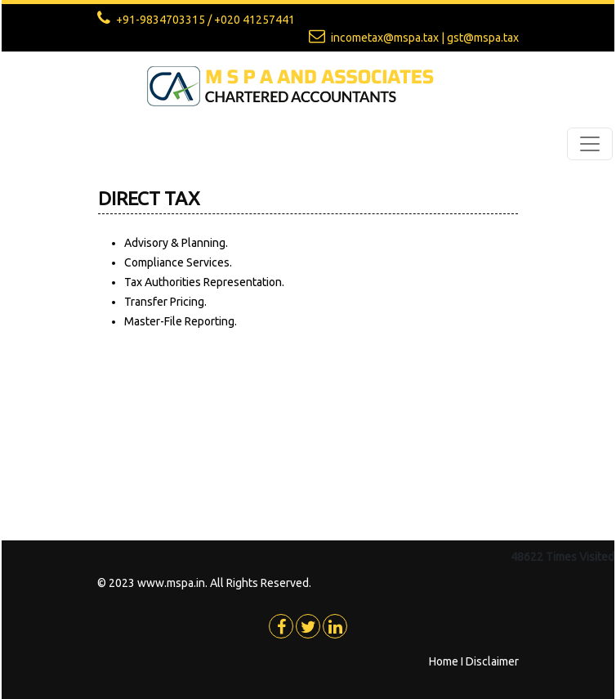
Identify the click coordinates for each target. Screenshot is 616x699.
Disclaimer (492, 661)
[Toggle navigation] (590, 144)
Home (444, 661)
